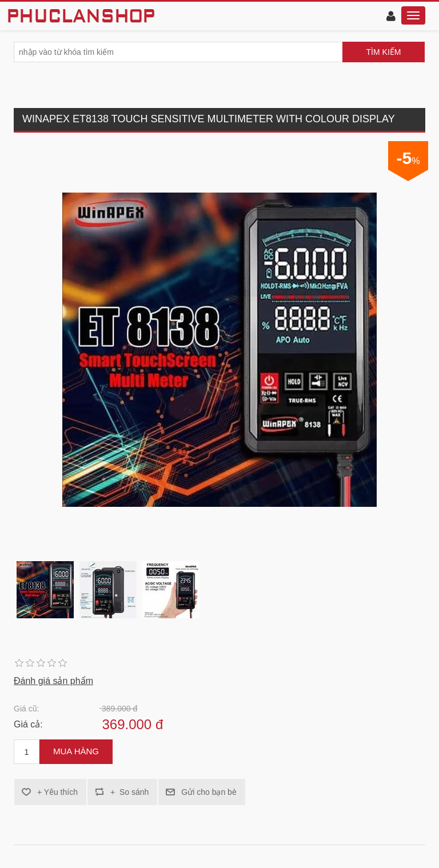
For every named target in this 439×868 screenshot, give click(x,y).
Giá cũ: (26, 709)
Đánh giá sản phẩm (53, 681)
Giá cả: (28, 724)
